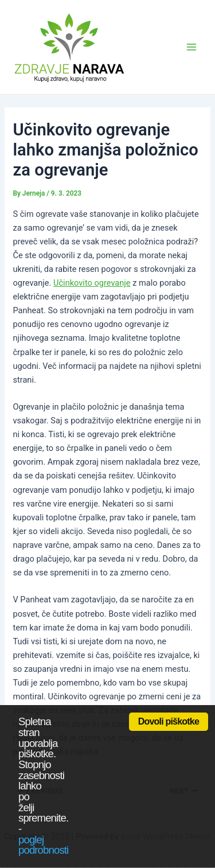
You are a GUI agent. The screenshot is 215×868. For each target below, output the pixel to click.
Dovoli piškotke (169, 721)
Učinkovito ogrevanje (92, 283)
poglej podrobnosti (43, 845)
